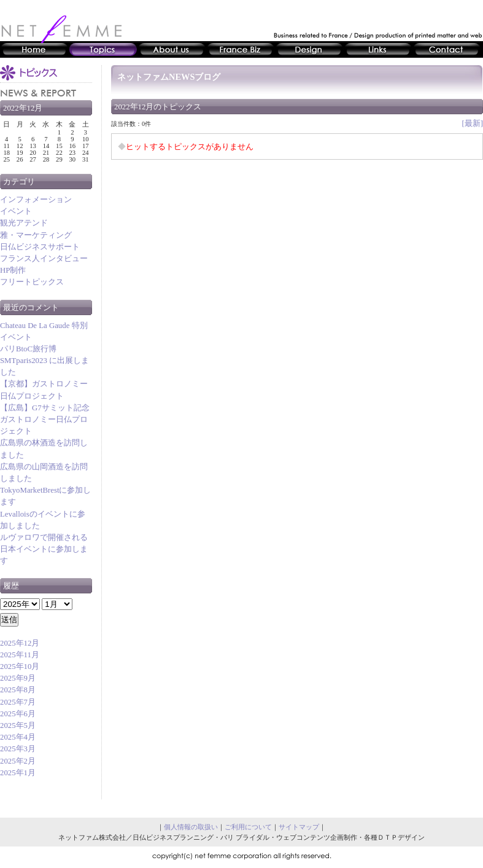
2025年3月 (18, 749)
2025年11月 (20, 655)
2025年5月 (18, 725)
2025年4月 (18, 737)
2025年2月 (18, 761)
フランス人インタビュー (44, 259)
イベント (16, 211)
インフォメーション (36, 200)
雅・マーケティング (36, 235)
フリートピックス (32, 282)
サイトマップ (299, 827)
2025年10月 (20, 667)
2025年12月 (20, 643)
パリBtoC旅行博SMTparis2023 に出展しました (44, 361)
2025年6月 (18, 714)
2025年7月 (18, 702)
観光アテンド (24, 223)
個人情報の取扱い (191, 827)
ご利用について (248, 827)
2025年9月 (18, 678)
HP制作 (13, 270)
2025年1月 (18, 773)
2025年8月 (18, 690)
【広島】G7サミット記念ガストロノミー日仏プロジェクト (45, 420)
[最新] (472, 123)
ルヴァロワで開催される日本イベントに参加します (44, 549)
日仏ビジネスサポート (40, 247)
